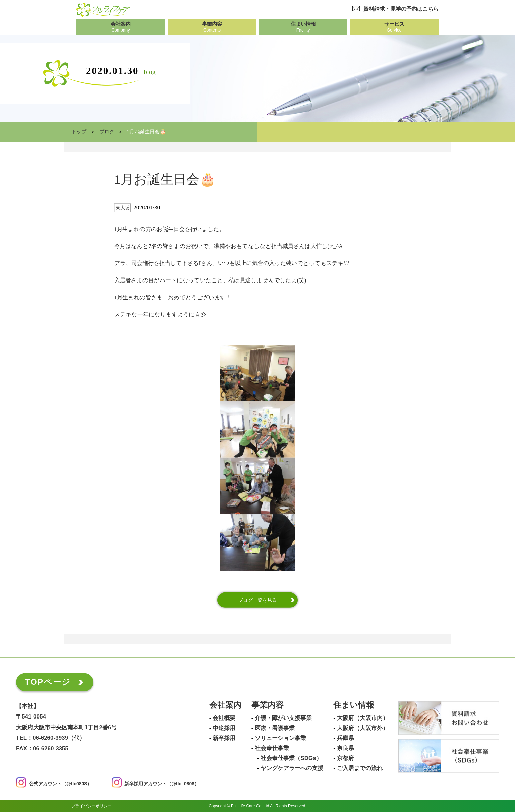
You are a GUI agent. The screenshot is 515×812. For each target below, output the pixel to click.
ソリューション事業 (280, 738)
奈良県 (346, 748)
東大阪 (123, 208)
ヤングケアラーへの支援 (292, 768)
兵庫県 (346, 738)
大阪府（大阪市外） (363, 728)
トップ (79, 132)
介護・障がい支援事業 (283, 718)
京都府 (346, 758)
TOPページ (48, 682)
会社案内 (225, 705)
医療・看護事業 (275, 728)
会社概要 (224, 718)
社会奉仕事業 (272, 748)
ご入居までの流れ (360, 768)
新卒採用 (224, 738)
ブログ (107, 132)
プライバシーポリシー (92, 806)
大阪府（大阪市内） (363, 718)
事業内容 (268, 705)
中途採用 (224, 728)
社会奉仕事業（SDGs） (291, 758)
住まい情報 (354, 705)
